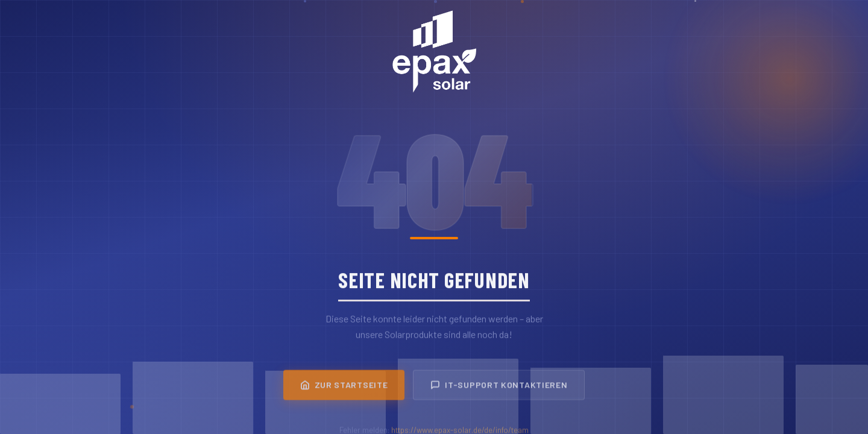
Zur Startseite (344, 388)
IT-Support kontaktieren (499, 388)
